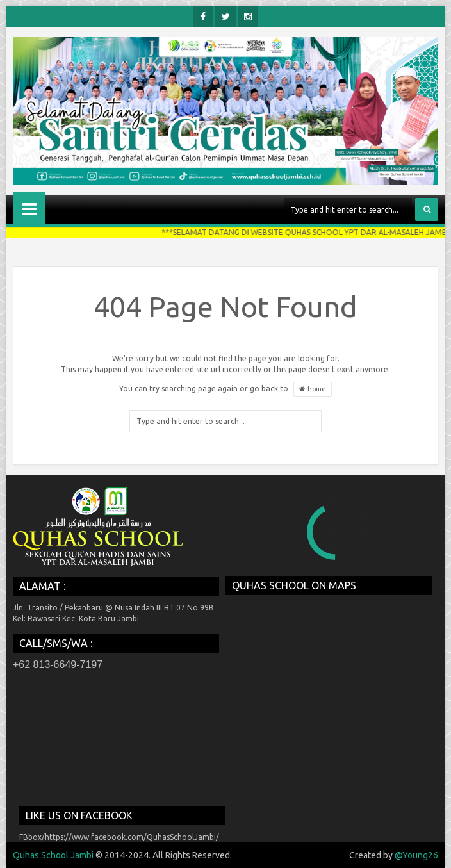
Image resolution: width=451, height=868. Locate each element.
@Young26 (416, 855)
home (313, 389)
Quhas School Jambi (53, 855)
